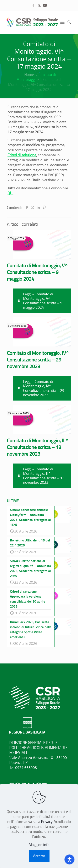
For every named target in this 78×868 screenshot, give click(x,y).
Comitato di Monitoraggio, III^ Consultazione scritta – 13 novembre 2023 (38, 447)
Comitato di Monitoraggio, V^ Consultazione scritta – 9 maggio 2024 (37, 272)
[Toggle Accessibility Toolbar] (69, 859)
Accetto (39, 856)
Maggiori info (39, 845)
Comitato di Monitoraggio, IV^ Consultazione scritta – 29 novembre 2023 (38, 359)
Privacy (47, 821)
